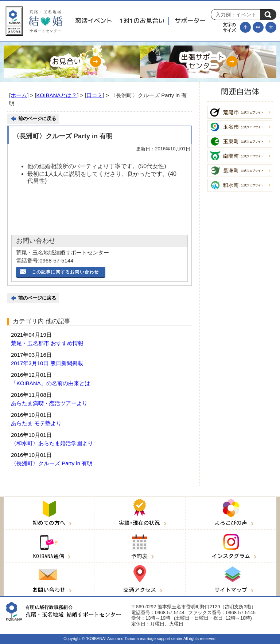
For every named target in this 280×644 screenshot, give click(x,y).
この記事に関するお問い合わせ (65, 272)
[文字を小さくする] (245, 27)
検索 (268, 15)
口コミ (95, 95)
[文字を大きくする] (271, 27)
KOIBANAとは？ (57, 95)
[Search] (237, 15)
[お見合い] (72, 62)
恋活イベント (94, 21)
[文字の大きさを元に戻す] (258, 27)
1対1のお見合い (142, 21)
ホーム (19, 95)
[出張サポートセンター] (208, 62)
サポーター (190, 21)
